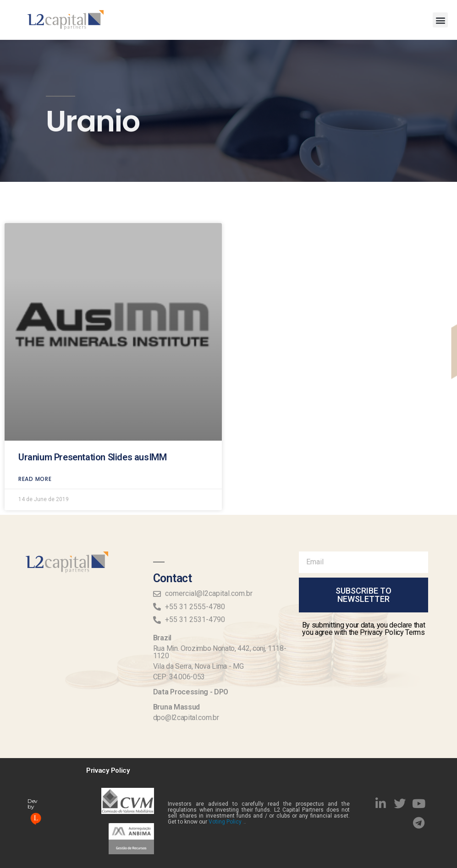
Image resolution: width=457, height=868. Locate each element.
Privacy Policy (108, 770)
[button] (440, 20)
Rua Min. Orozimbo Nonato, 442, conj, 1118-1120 (220, 652)
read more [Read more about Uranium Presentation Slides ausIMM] (35, 458)
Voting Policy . (226, 822)
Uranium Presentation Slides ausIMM (92, 437)
